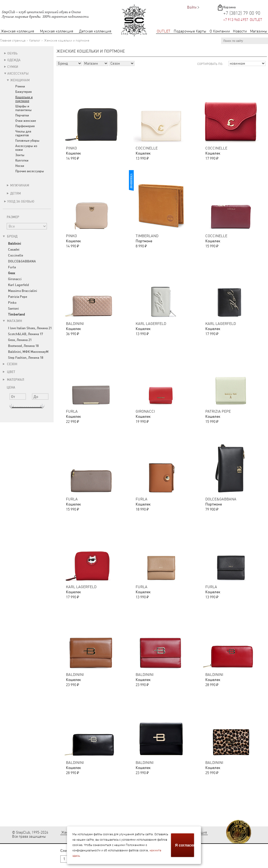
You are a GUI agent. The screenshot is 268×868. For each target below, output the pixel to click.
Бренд (10, 236)
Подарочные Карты (190, 31)
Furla (12, 267)
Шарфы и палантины (23, 108)
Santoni (13, 309)
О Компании (220, 31)
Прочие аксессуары (30, 171)
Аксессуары (18, 74)
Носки (20, 166)
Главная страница (13, 41)
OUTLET (164, 31)
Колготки (22, 160)
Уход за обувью (21, 202)
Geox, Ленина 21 (20, 340)
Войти (192, 7)
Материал (13, 380)
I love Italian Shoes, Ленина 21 (30, 328)
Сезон (10, 364)
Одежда (14, 60)
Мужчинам (20, 185)
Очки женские (26, 121)
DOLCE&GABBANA (22, 261)
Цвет (9, 372)
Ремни (20, 86)
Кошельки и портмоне (24, 99)
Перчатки (22, 115)
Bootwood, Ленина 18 (23, 346)
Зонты (20, 155)
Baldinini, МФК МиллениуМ (28, 352)
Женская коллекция (17, 31)
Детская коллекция (95, 31)
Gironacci (15, 279)
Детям (16, 193)
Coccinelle (16, 255)
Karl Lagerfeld (18, 285)
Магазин (12, 321)
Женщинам (20, 80)
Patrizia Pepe (18, 297)
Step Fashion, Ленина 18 (26, 358)
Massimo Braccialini (23, 291)
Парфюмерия (25, 126)
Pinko (12, 303)
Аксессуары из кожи (26, 148)
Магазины (259, 31)
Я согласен (185, 845)
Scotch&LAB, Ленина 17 (25, 334)
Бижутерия (23, 92)
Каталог (35, 41)
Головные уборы (27, 141)
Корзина (229, 7)
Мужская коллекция (57, 31)
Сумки (13, 67)
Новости (240, 31)
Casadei (14, 250)
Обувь (12, 53)
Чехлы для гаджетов (23, 133)
